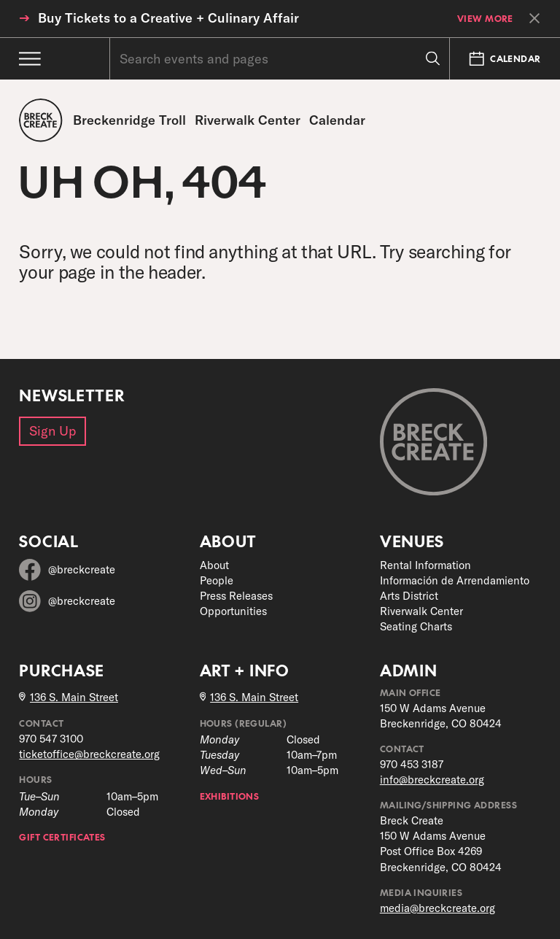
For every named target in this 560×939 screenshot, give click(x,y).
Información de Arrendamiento (455, 580)
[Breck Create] (40, 120)
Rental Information (425, 565)
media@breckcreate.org (437, 908)
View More (485, 18)
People (217, 580)
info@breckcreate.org (432, 780)
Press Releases (236, 596)
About (214, 565)
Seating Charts (416, 626)
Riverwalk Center (421, 611)
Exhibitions (230, 796)
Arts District (409, 596)
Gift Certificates (62, 836)
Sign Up (52, 431)
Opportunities (233, 611)
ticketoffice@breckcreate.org (89, 754)
